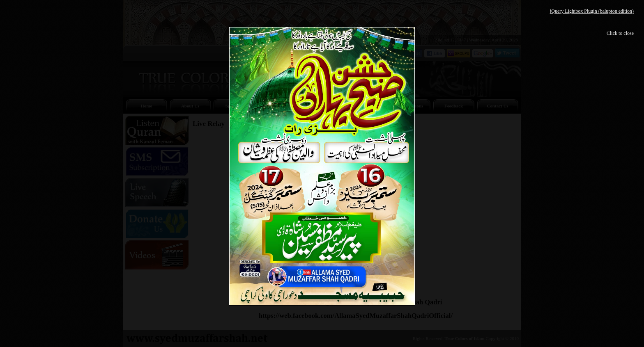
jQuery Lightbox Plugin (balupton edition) (592, 11)
